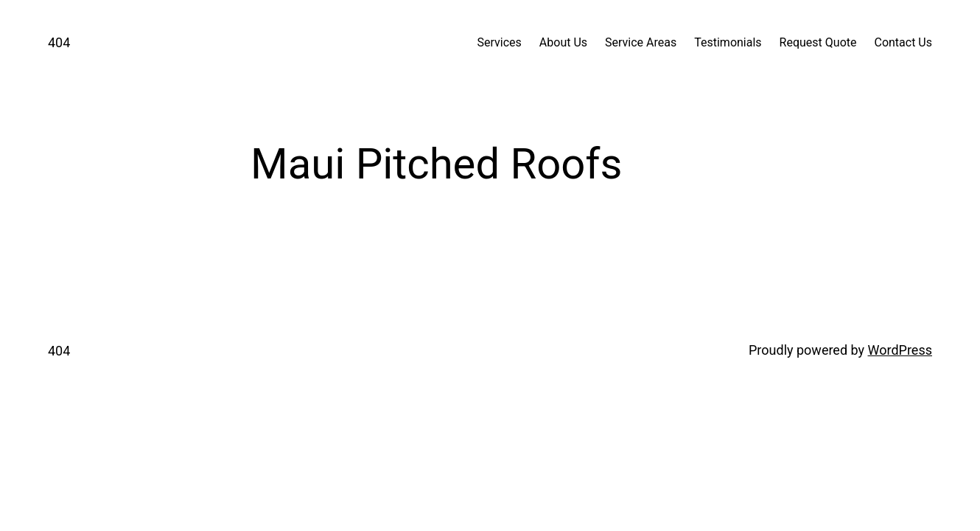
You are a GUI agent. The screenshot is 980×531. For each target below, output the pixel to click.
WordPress (900, 350)
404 (59, 42)
